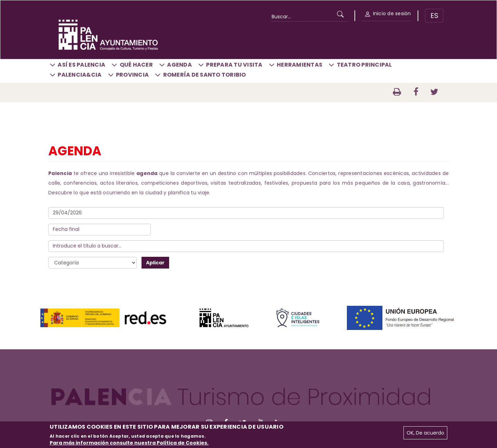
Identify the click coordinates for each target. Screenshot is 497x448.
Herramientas (300, 65)
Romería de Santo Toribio (205, 75)
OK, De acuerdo (425, 433)
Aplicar (155, 263)
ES (434, 16)
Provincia (132, 75)
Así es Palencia (81, 65)
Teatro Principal (364, 65)
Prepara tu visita (234, 65)
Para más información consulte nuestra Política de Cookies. (129, 443)
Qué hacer (136, 65)
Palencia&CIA (80, 75)
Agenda (179, 65)
